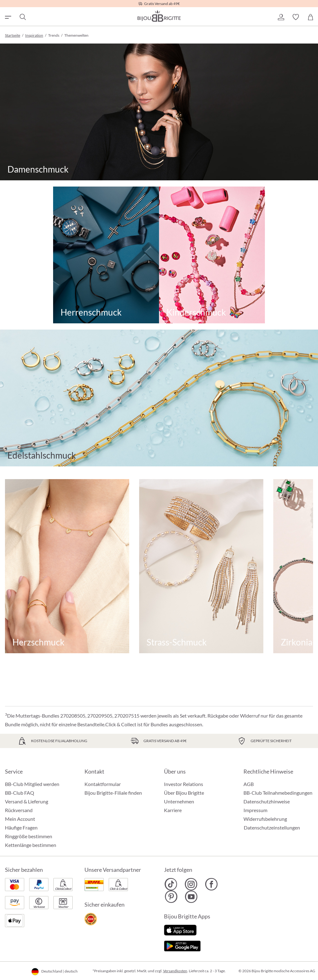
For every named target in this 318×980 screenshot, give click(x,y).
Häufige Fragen (21, 827)
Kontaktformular (103, 784)
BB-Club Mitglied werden (32, 784)
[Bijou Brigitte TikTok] (171, 884)
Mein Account (20, 819)
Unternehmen (179, 801)
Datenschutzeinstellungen (272, 828)
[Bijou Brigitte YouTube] (191, 897)
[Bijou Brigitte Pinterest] (171, 897)
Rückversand (19, 810)
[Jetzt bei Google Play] (182, 945)
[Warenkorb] (311, 17)
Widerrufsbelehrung (265, 819)
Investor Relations (184, 784)
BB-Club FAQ (20, 793)
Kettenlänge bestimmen (31, 845)
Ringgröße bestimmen (29, 836)
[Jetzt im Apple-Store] (180, 929)
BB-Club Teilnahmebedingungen (278, 793)
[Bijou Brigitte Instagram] (191, 884)
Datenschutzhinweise (267, 801)
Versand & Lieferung (27, 801)
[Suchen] (22, 17)
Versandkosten (175, 971)
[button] (281, 17)
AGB (249, 784)
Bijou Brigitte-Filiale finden (113, 793)
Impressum (255, 810)
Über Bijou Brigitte (184, 793)
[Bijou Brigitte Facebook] (211, 884)
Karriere (173, 810)
